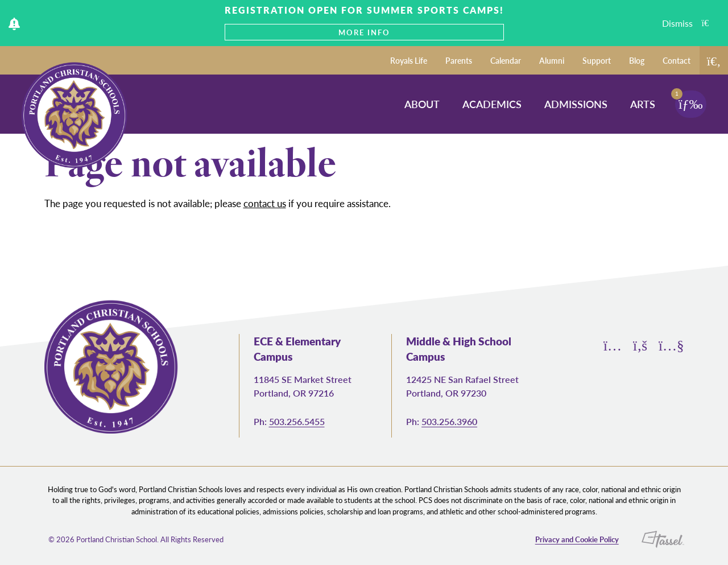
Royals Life (409, 60)
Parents (459, 60)
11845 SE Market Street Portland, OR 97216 (303, 386)
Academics (492, 104)
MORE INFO (364, 32)
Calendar (506, 60)
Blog (637, 60)
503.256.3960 (449, 421)
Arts (643, 104)
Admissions (576, 104)
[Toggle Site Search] (714, 60)
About (422, 104)
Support (597, 60)
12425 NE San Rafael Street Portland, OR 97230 (462, 386)
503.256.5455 (297, 421)
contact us (265, 203)
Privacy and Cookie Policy (577, 539)
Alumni (552, 60)
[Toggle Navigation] (691, 104)
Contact (677, 60)
